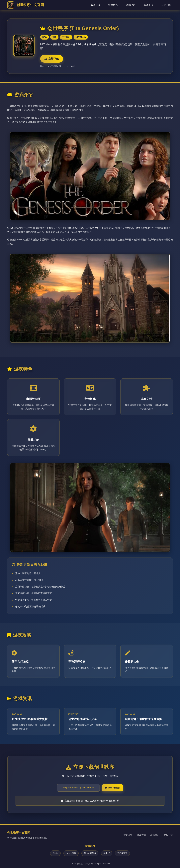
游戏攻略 (131, 5)
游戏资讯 (148, 5)
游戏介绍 (95, 5)
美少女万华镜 (90, 853)
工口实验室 (122, 853)
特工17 (107, 853)
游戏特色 (113, 5)
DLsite (55, 853)
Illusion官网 (71, 853)
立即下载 (166, 5)
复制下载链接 (112, 788)
